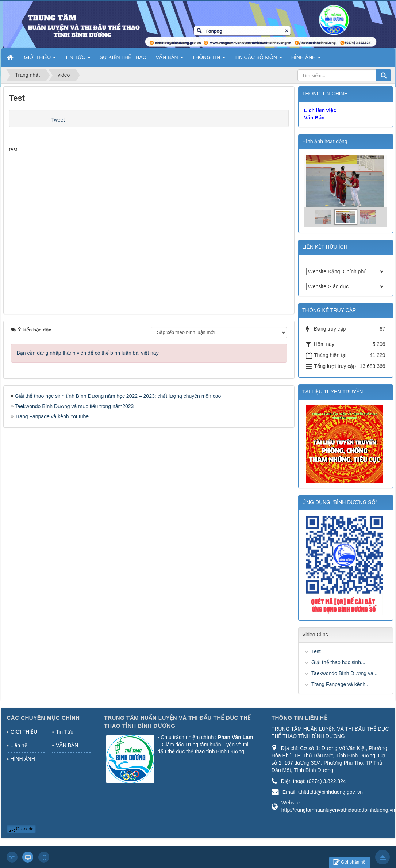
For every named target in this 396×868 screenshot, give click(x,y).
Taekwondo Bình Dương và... (344, 673)
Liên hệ (19, 745)
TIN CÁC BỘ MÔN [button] (258, 60)
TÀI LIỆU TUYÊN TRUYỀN (332, 392)
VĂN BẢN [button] (170, 60)
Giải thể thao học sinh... (338, 662)
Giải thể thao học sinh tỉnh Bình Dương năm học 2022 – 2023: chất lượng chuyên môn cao (118, 396)
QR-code (21, 829)
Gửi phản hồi (350, 862)
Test (316, 651)
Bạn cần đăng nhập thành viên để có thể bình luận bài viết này (88, 353)
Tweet (58, 120)
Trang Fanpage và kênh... (341, 684)
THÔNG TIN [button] (209, 60)
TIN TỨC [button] (78, 60)
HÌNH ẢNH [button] (306, 60)
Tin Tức (64, 732)
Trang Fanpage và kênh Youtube (52, 416)
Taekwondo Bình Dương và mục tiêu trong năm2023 (74, 406)
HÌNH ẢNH (23, 759)
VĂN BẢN (67, 745)
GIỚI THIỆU (24, 732)
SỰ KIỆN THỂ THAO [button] (123, 57)
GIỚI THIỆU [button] (40, 60)
